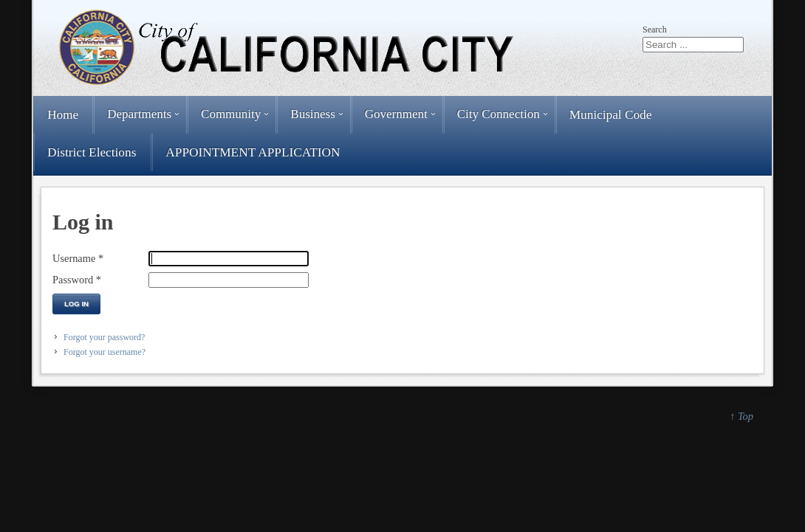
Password (77, 280)
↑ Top (741, 416)
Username (78, 258)
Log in (76, 304)
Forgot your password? (104, 337)
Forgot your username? (105, 352)
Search (655, 30)
